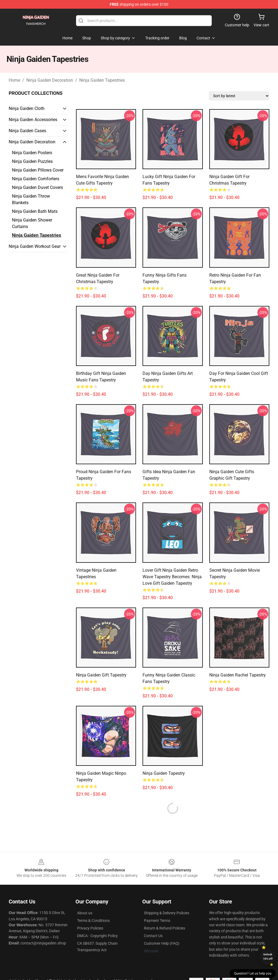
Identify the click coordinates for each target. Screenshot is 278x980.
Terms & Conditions (93, 921)
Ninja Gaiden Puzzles (32, 161)
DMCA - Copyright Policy (97, 936)
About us (85, 913)
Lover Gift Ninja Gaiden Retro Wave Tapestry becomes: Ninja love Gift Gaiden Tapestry (172, 577)
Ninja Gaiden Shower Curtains (32, 223)
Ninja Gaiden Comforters (36, 179)
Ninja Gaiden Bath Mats (35, 211)
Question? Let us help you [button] (253, 973)
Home (14, 80)
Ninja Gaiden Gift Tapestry (101, 675)
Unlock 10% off (268, 957)
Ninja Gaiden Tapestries (102, 80)
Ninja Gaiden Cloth (27, 108)
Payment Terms (157, 921)
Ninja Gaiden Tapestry (164, 773)
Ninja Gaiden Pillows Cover (38, 170)
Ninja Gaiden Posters (32, 153)
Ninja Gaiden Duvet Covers (37, 187)
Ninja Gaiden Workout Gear (35, 246)
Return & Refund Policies (165, 928)
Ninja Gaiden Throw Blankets (31, 199)
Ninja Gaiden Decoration (50, 80)
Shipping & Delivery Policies (167, 913)
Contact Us (153, 936)
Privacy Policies (90, 928)
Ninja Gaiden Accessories (33, 120)
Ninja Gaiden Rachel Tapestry (238, 675)
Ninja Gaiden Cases (27, 131)
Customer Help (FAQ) (162, 943)
